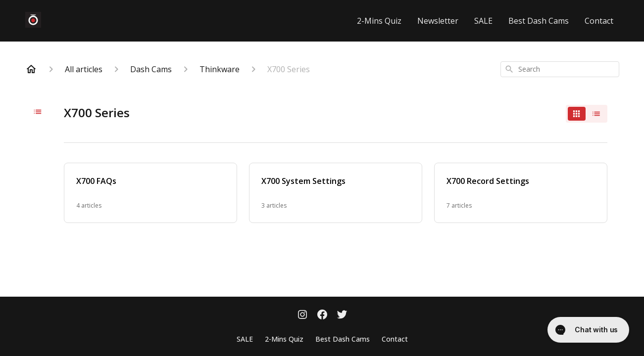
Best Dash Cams (539, 21)
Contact (599, 21)
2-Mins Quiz (379, 21)
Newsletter (438, 21)
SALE (483, 21)
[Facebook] (322, 315)
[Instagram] (302, 315)
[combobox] (560, 69)
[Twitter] (342, 315)
